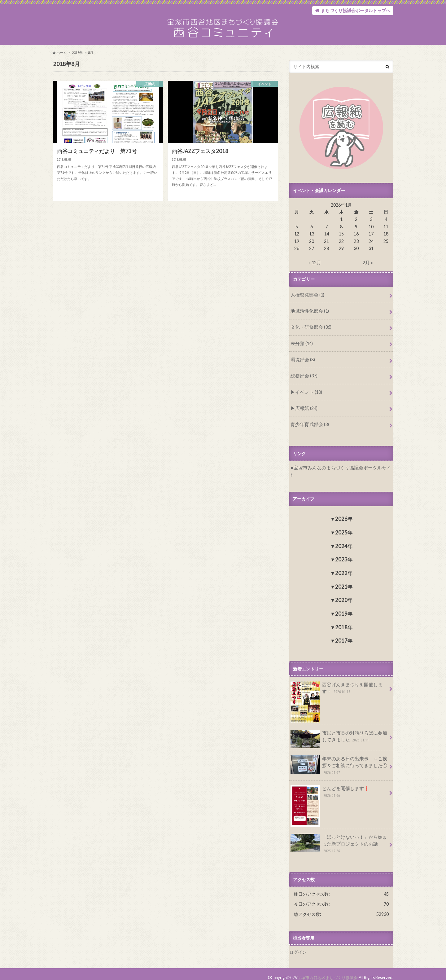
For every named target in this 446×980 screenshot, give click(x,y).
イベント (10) (308, 394)
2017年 (344, 635)
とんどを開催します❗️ (339, 784)
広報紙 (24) (306, 410)
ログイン (298, 945)
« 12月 (315, 266)
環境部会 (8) (302, 362)
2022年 (344, 567)
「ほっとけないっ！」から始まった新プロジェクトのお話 (339, 837)
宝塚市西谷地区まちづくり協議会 (328, 970)
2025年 (344, 527)
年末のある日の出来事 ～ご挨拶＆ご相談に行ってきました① (339, 760)
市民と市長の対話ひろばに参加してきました (339, 733)
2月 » (368, 266)
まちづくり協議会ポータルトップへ (356, 11)
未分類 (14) (301, 346)
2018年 (77, 56)
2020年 (344, 594)
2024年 (344, 540)
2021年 (344, 581)
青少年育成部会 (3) (309, 426)
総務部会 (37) (303, 378)
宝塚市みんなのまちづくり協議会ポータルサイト (341, 469)
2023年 (344, 554)
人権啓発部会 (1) (306, 299)
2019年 (344, 608)
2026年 (344, 513)
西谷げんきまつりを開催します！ (339, 684)
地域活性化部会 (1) (309, 314)
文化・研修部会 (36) (310, 330)
